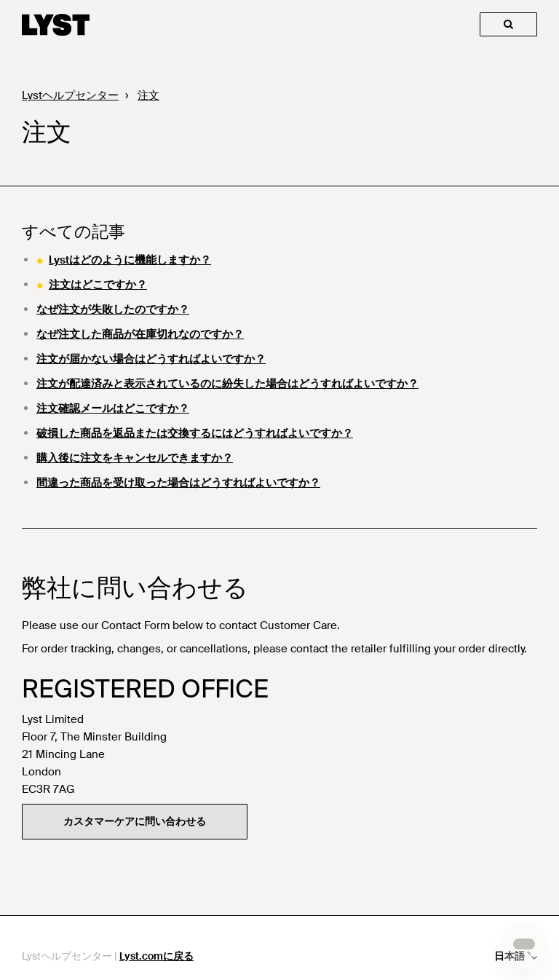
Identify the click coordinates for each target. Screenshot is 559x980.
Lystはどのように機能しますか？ (130, 260)
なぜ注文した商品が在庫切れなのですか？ (140, 334)
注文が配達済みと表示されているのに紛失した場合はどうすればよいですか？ (227, 384)
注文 (148, 95)
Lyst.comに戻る (156, 956)
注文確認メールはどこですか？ (113, 408)
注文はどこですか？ (98, 285)
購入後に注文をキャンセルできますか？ (135, 458)
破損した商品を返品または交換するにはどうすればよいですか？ (195, 433)
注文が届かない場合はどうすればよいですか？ (151, 359)
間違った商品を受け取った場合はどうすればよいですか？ (178, 483)
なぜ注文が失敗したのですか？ (113, 309)
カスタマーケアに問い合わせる (135, 821)
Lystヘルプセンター (70, 95)
